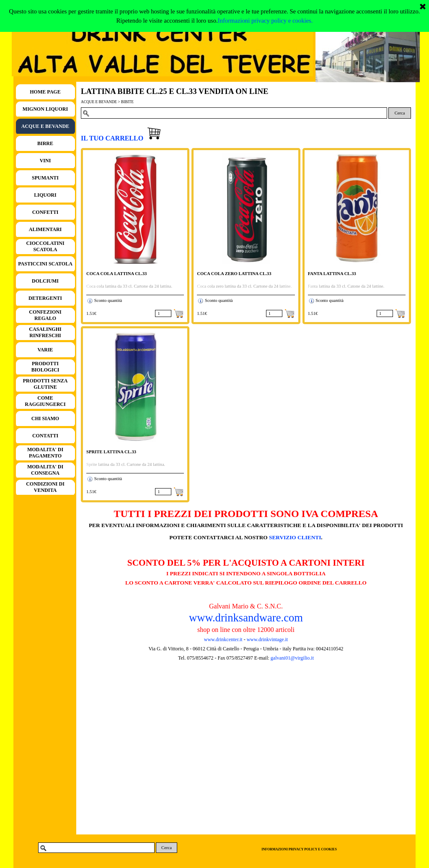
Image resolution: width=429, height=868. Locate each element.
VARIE (45, 350)
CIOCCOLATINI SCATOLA (45, 246)
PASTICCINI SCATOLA (45, 264)
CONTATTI (45, 436)
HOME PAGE (45, 92)
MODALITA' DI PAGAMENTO (45, 453)
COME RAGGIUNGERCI (45, 401)
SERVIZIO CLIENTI (295, 537)
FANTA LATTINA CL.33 (332, 274)
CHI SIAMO (45, 418)
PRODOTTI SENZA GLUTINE (45, 384)
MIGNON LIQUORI (45, 109)
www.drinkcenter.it (223, 639)
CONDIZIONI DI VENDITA (45, 487)
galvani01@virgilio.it (292, 658)
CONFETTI (45, 212)
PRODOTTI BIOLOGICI (45, 367)
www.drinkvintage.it (267, 639)
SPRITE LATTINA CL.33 (111, 452)
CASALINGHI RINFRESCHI (45, 332)
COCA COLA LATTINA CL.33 (116, 274)
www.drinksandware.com (246, 618)
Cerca (400, 113)
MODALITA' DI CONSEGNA (45, 470)
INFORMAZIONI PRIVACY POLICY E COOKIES (299, 849)
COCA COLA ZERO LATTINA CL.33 (234, 274)
